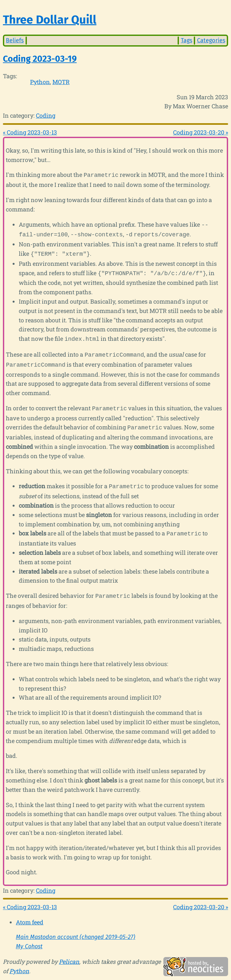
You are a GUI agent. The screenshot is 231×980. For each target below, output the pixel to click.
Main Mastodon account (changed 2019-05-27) (76, 929)
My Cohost (29, 938)
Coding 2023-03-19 (40, 59)
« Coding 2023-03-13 (30, 132)
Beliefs (15, 40)
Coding (46, 115)
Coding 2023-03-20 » (201, 132)
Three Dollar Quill (50, 20)
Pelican (69, 953)
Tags (187, 40)
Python (40, 82)
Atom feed (30, 914)
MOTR (61, 82)
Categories (211, 40)
